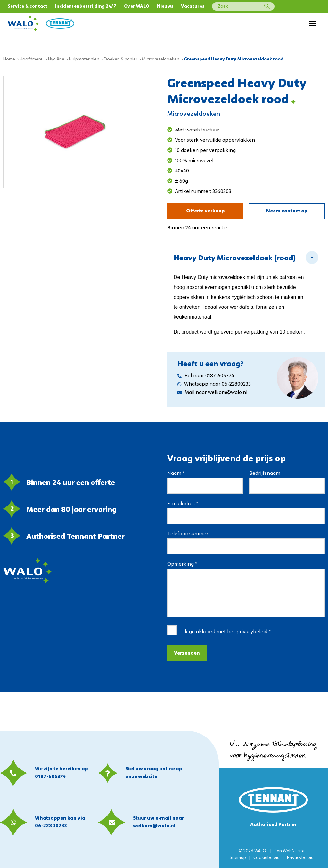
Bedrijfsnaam (265, 470)
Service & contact (28, 7)
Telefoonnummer (188, 530)
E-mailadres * (183, 500)
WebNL (290, 851)
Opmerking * (182, 561)
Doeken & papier (121, 56)
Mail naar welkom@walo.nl (212, 389)
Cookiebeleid (266, 858)
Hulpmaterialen (84, 56)
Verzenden (187, 650)
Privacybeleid (300, 858)
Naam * (176, 470)
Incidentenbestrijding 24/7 (86, 7)
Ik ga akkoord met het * (227, 628)
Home (9, 56)
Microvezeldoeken (161, 56)
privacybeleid (252, 628)
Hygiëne (56, 56)
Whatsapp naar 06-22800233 (214, 381)
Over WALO (137, 7)
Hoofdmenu (32, 56)
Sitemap (238, 858)
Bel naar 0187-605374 (206, 372)
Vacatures (193, 7)
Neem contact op (287, 208)
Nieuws (165, 7)
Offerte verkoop (205, 208)
